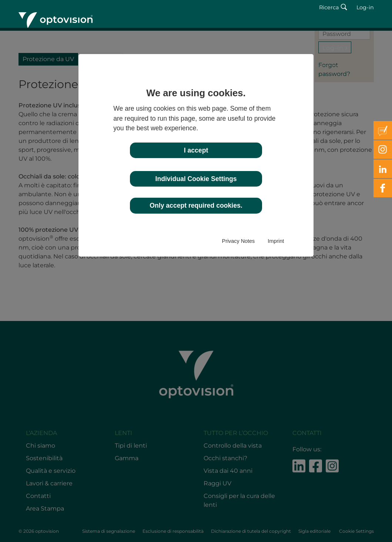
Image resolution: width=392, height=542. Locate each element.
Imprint (276, 241)
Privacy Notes (239, 241)
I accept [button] (196, 150)
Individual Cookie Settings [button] (196, 179)
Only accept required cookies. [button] (196, 205)
